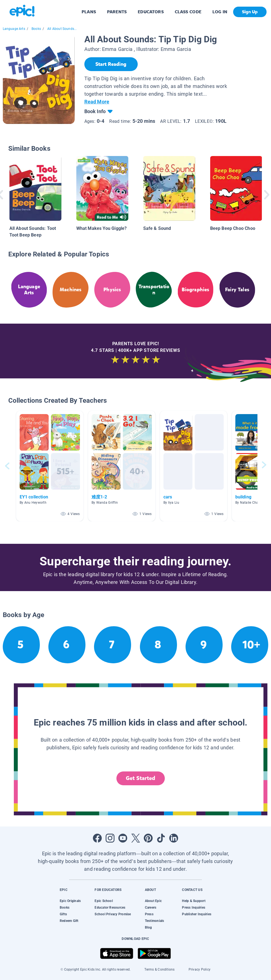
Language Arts (14, 29)
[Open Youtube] (123, 838)
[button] (50, 466)
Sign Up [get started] (250, 12)
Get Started (140, 778)
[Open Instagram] (110, 838)
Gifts (63, 914)
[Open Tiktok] (161, 838)
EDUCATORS (151, 12)
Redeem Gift (69, 921)
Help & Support (194, 901)
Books (36, 29)
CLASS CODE (188, 12)
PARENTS (117, 12)
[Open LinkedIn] (174, 838)
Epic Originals (70, 901)
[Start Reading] (111, 64)
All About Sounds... (62, 29)
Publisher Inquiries (197, 914)
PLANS (89, 12)
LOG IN (220, 12)
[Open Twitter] (135, 838)
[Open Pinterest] (148, 838)
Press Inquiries (194, 908)
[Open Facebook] (97, 838)
